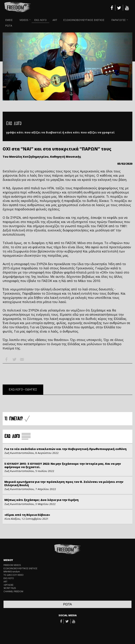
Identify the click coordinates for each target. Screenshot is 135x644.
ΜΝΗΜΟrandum (12, 572)
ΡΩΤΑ (9, 26)
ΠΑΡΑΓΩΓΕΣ (118, 20)
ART (55, 20)
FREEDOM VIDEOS (12, 565)
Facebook (7, 359)
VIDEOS (24, 20)
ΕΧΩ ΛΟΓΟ (40, 20)
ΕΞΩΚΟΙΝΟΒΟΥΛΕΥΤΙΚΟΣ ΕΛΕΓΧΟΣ (84, 20)
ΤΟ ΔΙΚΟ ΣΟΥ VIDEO (14, 575)
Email (22, 359)
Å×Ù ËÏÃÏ (17, 436)
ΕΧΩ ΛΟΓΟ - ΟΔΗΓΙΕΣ (23, 390)
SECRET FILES (10, 588)
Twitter (14, 359)
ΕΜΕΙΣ (9, 20)
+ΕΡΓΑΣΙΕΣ (9, 585)
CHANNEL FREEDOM (13, 592)
